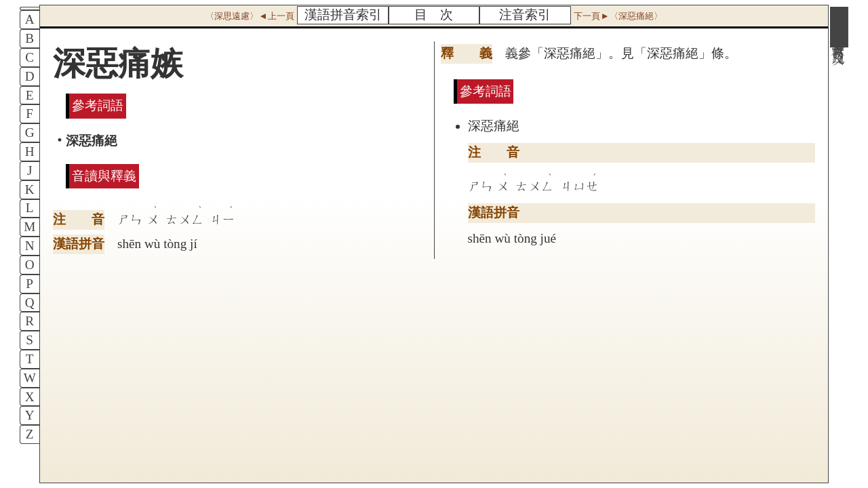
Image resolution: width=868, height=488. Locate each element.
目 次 (434, 15)
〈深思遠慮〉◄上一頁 (250, 16)
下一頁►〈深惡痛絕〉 (618, 16)
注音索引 (525, 15)
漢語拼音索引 (343, 15)
